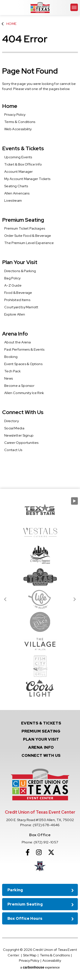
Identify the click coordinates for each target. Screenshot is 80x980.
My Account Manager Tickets (27, 179)
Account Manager (19, 172)
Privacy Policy (15, 115)
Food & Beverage (18, 293)
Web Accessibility (18, 129)
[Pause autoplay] (74, 501)
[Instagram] (39, 852)
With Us (41, 755)
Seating (41, 731)
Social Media (14, 428)
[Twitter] (51, 852)
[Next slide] (74, 599)
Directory (12, 421)
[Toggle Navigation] (74, 7)
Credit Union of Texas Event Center (40, 8)
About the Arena (18, 342)
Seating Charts (16, 186)
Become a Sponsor (19, 386)
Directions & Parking (20, 271)
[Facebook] (28, 852)
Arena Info (15, 334)
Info (41, 747)
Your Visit (41, 739)
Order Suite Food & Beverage (28, 236)
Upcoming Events (18, 157)
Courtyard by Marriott (21, 307)
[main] (40, 244)
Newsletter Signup (19, 435)
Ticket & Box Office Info (23, 164)
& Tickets (41, 723)
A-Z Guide (13, 285)
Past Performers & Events (24, 349)
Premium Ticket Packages (25, 228)
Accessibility (52, 961)
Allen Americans (17, 193)
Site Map (30, 955)
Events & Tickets (23, 148)
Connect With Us (23, 412)
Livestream (13, 201)
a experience (40, 967)
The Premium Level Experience (29, 243)
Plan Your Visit (20, 262)
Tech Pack (12, 371)
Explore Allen (15, 314)
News (9, 378)
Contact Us (13, 450)
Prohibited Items (17, 300)
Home (11, 24)
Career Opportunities (21, 443)
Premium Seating (23, 220)
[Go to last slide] (6, 599)
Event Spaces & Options (23, 364)
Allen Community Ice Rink (24, 393)
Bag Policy (12, 278)
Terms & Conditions (20, 122)
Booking (11, 357)
